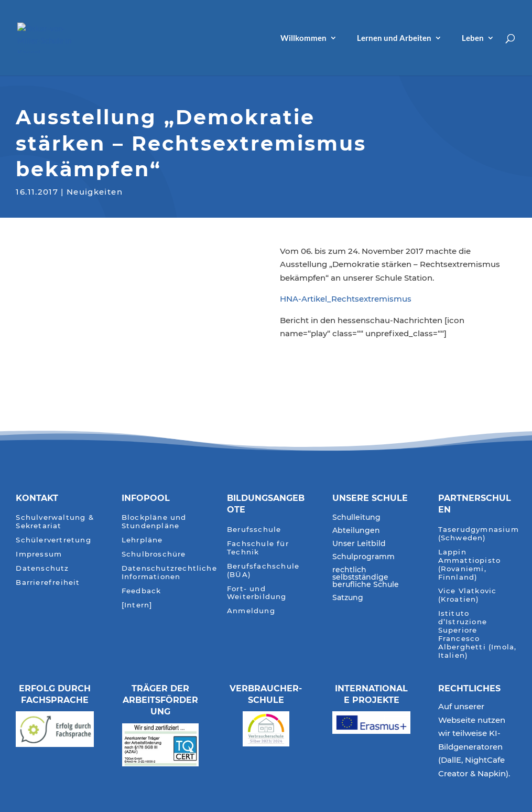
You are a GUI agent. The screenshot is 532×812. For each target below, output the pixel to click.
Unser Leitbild (359, 544)
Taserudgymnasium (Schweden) (479, 534)
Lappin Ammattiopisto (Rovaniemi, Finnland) (470, 565)
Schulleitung (356, 518)
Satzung (348, 598)
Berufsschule (254, 530)
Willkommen (303, 38)
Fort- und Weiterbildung (257, 593)
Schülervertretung (53, 540)
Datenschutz (42, 568)
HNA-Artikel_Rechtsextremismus (346, 299)
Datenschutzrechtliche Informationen (169, 573)
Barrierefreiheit (48, 583)
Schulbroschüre (154, 554)
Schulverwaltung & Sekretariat (55, 522)
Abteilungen (356, 531)
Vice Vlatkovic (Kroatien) (468, 595)
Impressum (39, 554)
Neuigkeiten (95, 191)
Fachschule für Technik (258, 548)
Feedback (142, 591)
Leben (473, 38)
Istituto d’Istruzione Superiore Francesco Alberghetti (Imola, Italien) (477, 634)
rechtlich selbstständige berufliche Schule (366, 578)
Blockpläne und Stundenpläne (154, 522)
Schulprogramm (363, 557)
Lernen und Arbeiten (394, 38)
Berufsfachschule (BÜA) (263, 570)
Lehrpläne (142, 540)
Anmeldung (251, 611)
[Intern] (137, 605)
